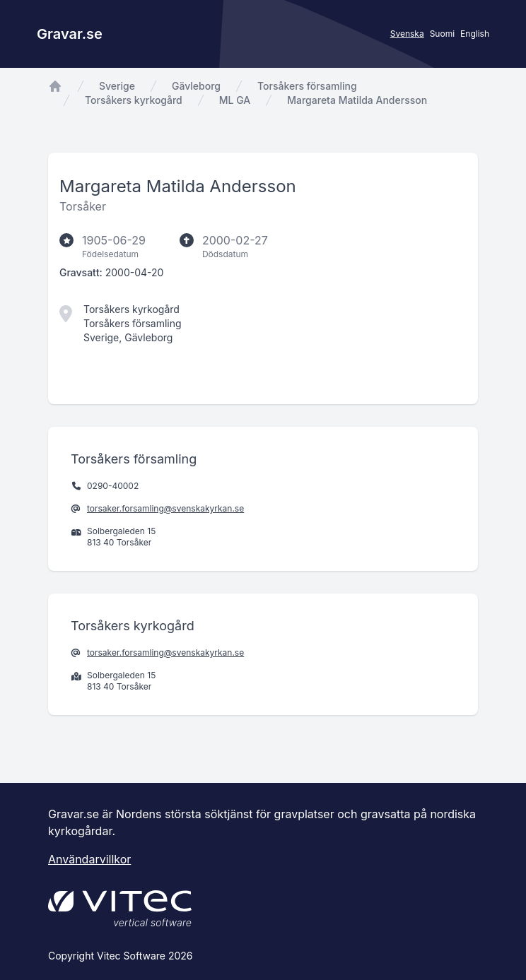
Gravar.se (70, 34)
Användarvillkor (89, 859)
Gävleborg (196, 86)
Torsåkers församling (307, 86)
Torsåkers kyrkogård (134, 100)
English (475, 34)
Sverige (117, 86)
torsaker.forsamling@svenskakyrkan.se (165, 508)
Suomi (442, 34)
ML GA (235, 100)
